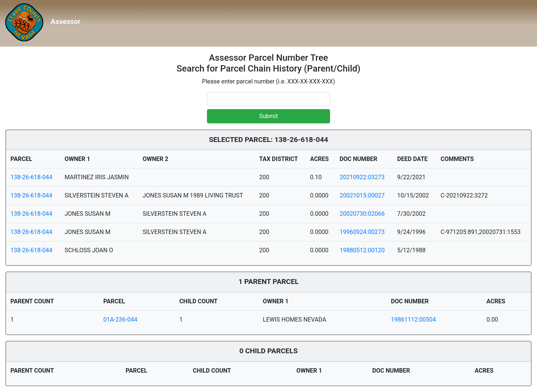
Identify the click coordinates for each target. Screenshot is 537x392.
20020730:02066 (362, 214)
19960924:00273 (362, 232)
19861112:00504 (413, 320)
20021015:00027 (362, 195)
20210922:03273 (362, 177)
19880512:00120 (362, 250)
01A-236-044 (120, 320)
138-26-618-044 (31, 177)
